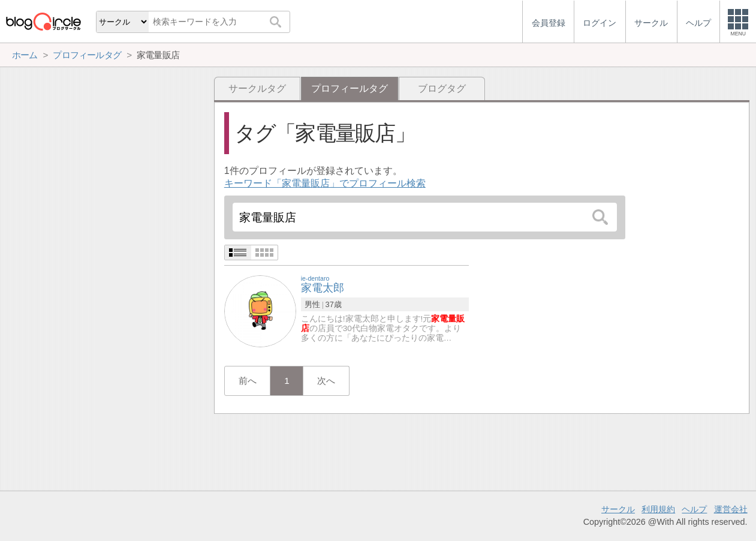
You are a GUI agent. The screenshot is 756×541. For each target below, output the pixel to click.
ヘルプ (694, 509)
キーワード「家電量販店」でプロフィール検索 (325, 183)
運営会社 (731, 509)
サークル (618, 509)
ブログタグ (442, 88)
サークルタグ (257, 88)
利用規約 (658, 509)
